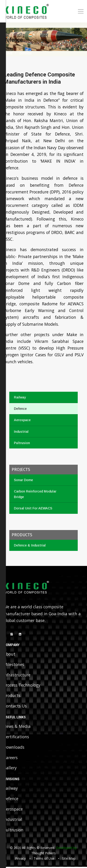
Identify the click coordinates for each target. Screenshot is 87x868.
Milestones (14, 664)
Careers (11, 758)
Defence (20, 409)
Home (8, 53)
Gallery (10, 769)
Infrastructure (17, 675)
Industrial (21, 432)
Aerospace (22, 420)
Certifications (16, 737)
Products (12, 696)
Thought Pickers (43, 854)
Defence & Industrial (30, 545)
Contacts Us (15, 706)
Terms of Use (44, 860)
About (9, 654)
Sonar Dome (23, 480)
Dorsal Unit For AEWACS (33, 508)
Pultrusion (22, 443)
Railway (20, 397)
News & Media (17, 727)
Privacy (20, 860)
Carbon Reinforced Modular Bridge (35, 494)
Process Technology (22, 685)
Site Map (69, 860)
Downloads (14, 748)
